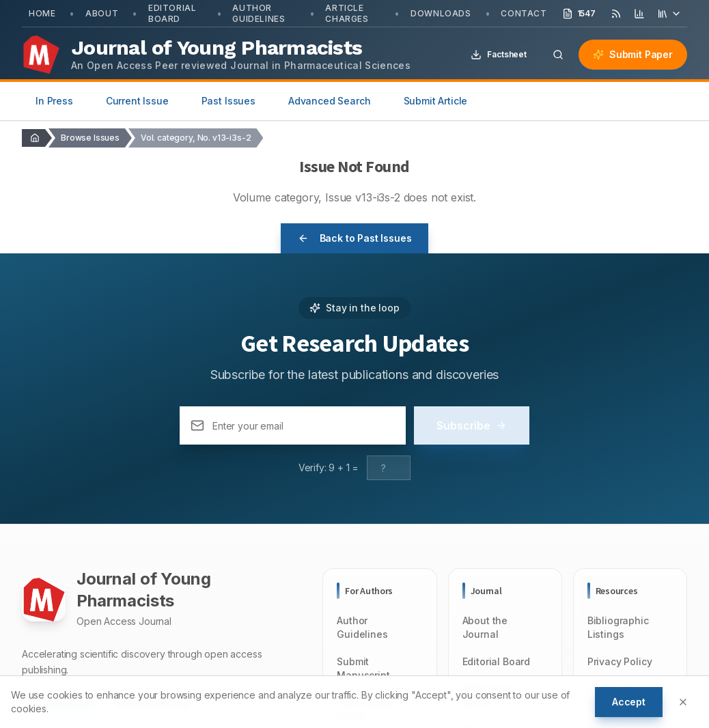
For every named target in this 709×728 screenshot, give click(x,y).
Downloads (441, 13)
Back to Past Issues (355, 238)
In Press (54, 101)
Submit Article (436, 101)
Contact (524, 13)
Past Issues (228, 101)
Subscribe (472, 425)
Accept (629, 702)
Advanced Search (330, 101)
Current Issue (137, 101)
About (102, 13)
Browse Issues (90, 138)
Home (42, 13)
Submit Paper (633, 54)
